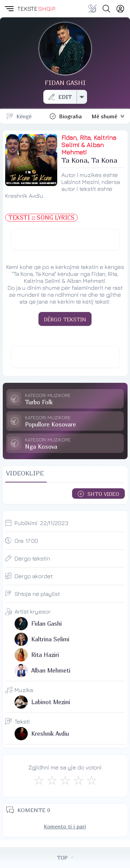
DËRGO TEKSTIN (65, 319)
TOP (65, 858)
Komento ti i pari (65, 826)
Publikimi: (41, 523)
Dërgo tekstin (32, 558)
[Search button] (106, 9)
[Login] (120, 9)
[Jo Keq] (52, 780)
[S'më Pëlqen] (39, 780)
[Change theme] (93, 9)
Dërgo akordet (34, 576)
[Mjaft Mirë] (78, 780)
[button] (9, 9)
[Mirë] (65, 780)
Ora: (26, 541)
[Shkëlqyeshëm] (92, 780)
